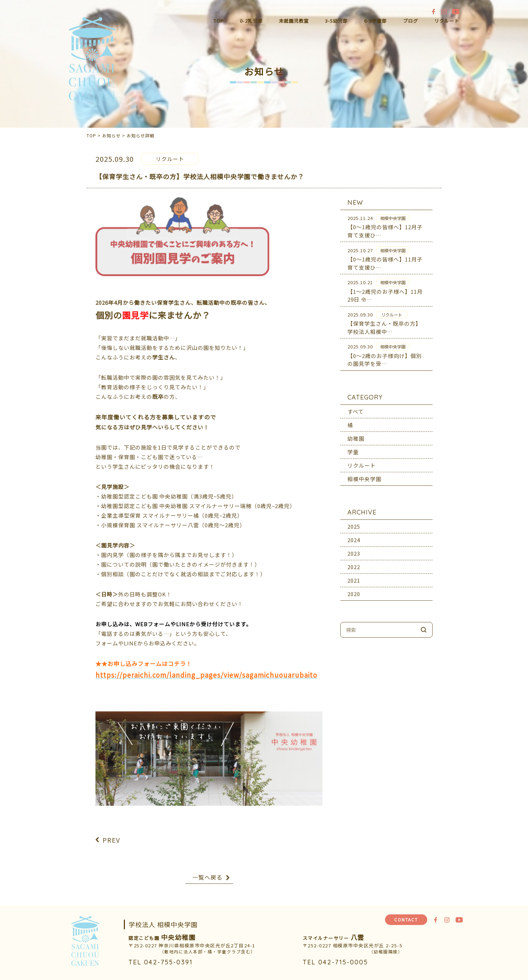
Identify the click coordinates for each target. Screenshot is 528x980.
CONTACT (406, 920)
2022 (354, 561)
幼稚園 (356, 433)
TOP (219, 21)
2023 (354, 548)
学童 (353, 446)
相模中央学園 (364, 473)
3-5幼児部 (336, 21)
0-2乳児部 (251, 21)
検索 (424, 624)
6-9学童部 (375, 21)
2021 (354, 575)
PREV (111, 835)
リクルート (447, 21)
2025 (354, 521)
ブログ (411, 21)
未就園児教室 (294, 21)
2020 (354, 588)
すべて (356, 406)
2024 (354, 534)
